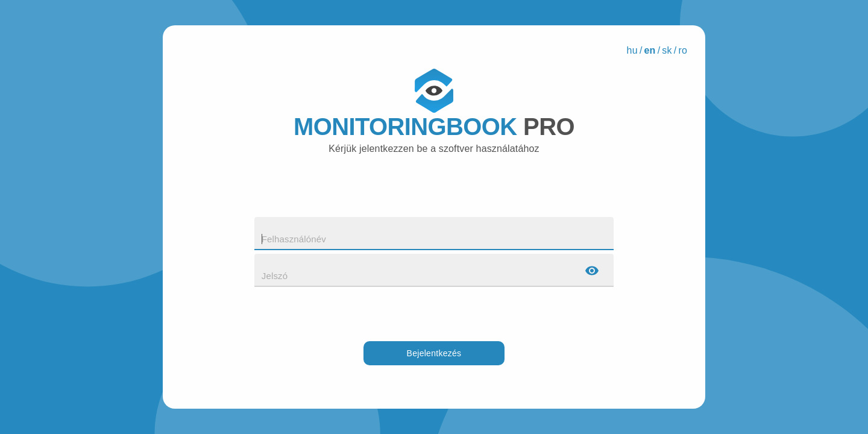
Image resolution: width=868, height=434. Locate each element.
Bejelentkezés (434, 354)
